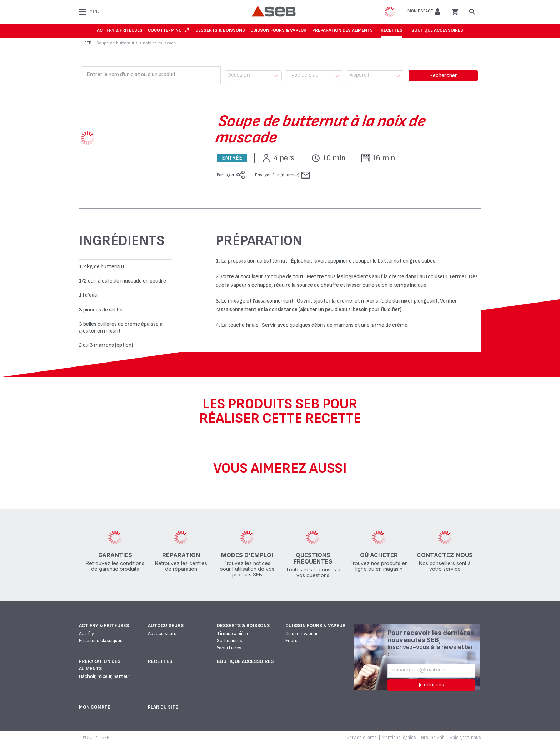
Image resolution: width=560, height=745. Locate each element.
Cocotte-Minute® (169, 30)
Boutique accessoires (437, 30)
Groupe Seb (433, 737)
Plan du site (163, 707)
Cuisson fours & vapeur (278, 30)
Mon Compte (95, 707)
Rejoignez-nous (465, 737)
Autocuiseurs (166, 626)
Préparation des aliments (342, 30)
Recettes (392, 30)
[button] (424, 11)
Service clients (362, 737)
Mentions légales (399, 737)
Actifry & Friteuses (120, 30)
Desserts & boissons (220, 30)
